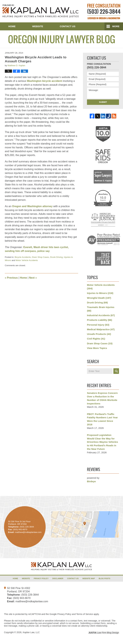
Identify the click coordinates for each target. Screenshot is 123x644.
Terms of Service (85, 614)
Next (33, 278)
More (116, 26)
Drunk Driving (56, 257)
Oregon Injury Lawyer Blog (41, 11)
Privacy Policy (41, 578)
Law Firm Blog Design (104, 633)
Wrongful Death (99, 298)
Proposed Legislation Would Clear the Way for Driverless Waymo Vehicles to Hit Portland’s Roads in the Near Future (102, 442)
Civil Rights (96, 339)
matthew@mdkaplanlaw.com (32, 601)
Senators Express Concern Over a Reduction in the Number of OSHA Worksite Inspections (102, 398)
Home (12, 26)
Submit (103, 102)
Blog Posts (104, 578)
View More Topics (97, 348)
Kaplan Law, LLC (31, 632)
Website (38, 26)
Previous (11, 278)
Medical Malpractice (101, 329)
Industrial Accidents (101, 315)
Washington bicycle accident (44, 81)
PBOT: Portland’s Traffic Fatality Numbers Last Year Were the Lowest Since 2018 (102, 419)
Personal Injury (98, 325)
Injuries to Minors (100, 293)
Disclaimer (58, 578)
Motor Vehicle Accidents (27, 260)
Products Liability (100, 320)
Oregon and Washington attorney (32, 206)
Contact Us (68, 26)
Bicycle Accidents (23, 257)
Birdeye (91, 481)
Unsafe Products (99, 334)
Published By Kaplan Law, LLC (104, 12)
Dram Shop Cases (40, 257)
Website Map (89, 578)
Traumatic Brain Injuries (101, 309)
